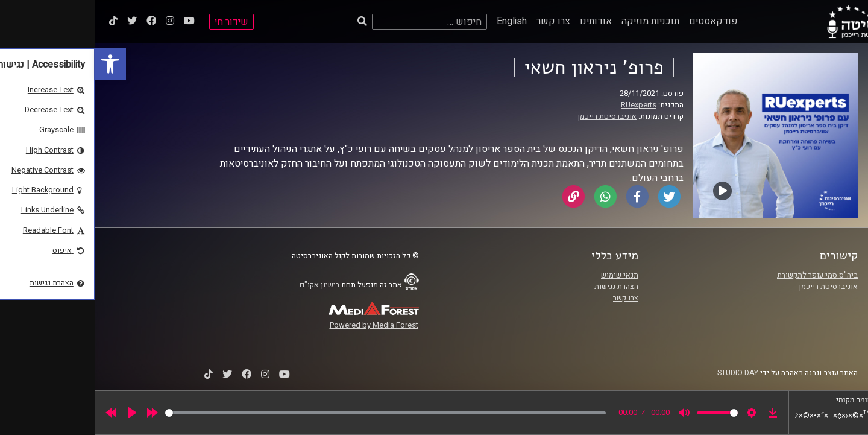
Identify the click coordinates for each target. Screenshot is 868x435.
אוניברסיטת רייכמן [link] (512, 116)
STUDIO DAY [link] (643, 373)
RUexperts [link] (544, 105)
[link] (16, 64)
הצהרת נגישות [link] (522, 287)
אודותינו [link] (501, 21)
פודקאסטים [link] (619, 21)
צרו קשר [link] (459, 21)
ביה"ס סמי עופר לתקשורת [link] (723, 275)
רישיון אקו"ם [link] (225, 285)
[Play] (37, 413)
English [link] (417, 21)
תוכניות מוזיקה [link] (556, 21)
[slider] (291, 413)
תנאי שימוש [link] (525, 275)
